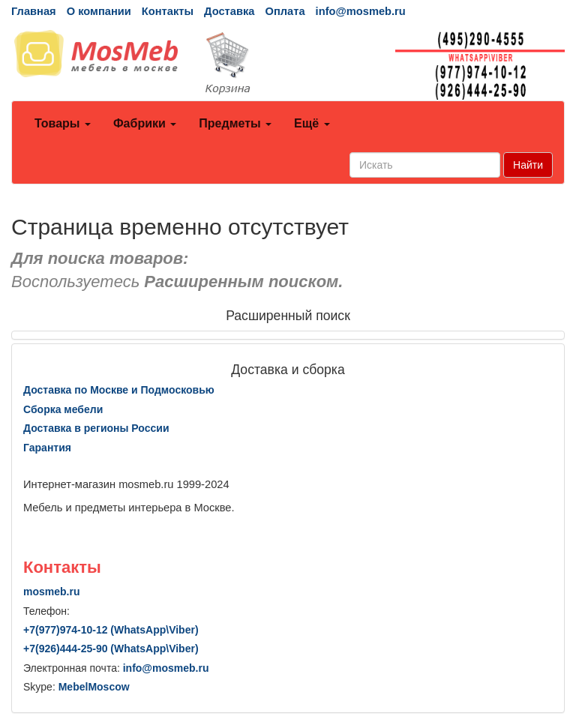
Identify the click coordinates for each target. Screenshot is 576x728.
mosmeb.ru (51, 592)
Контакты (168, 11)
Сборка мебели (63, 409)
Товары (63, 123)
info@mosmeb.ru (361, 11)
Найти (528, 165)
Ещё (312, 123)
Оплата (285, 11)
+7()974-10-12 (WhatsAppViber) (111, 630)
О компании (99, 11)
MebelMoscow (94, 687)
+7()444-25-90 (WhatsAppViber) (111, 649)
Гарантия (47, 448)
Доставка (229, 11)
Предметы (235, 123)
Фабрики (145, 123)
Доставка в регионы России (96, 428)
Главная (34, 11)
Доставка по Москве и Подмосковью (119, 390)
